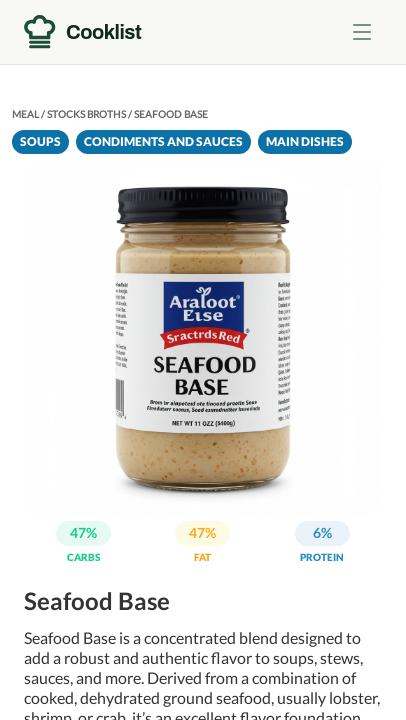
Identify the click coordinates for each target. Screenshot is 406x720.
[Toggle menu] (362, 32)
